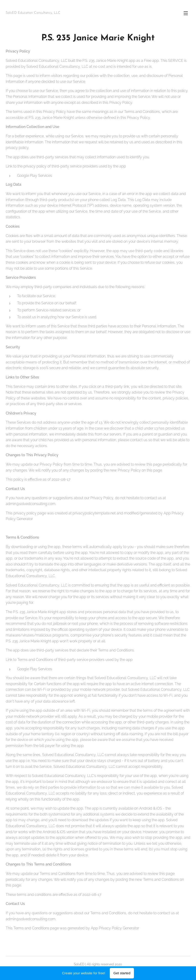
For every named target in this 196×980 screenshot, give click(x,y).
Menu (186, 13)
